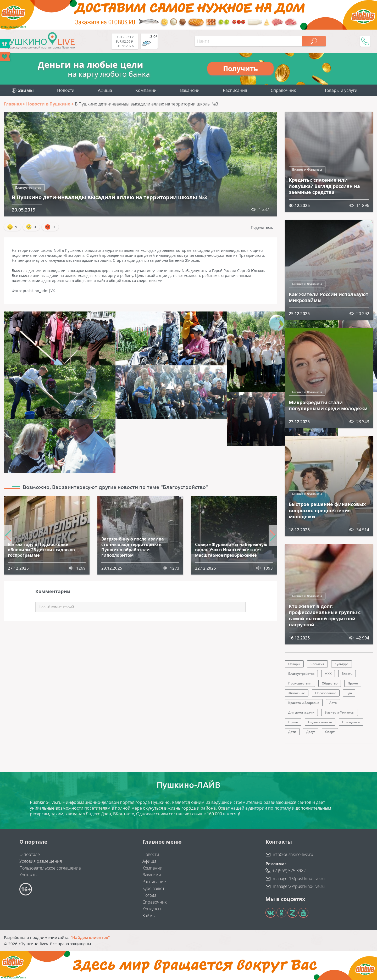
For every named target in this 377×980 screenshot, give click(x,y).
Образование (326, 693)
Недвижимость (320, 722)
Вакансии (190, 90)
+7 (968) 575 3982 (289, 871)
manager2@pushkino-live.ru (299, 886)
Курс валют (153, 888)
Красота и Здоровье (304, 703)
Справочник (283, 90)
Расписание (154, 882)
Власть (347, 674)
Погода (149, 895)
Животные (297, 693)
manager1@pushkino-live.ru (299, 878)
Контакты (28, 875)
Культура (342, 664)
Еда (349, 693)
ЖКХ (328, 674)
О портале (30, 854)
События (317, 664)
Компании (146, 90)
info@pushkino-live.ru (293, 854)
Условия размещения (41, 861)
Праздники (351, 722)
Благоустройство (28, 188)
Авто (333, 703)
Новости (66, 90)
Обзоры (294, 664)
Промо (353, 683)
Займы (149, 916)
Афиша (105, 90)
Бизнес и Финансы (307, 169)
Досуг (311, 732)
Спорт (330, 732)
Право (293, 722)
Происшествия (300, 683)
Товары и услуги (341, 90)
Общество (330, 683)
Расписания (235, 90)
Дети (292, 732)
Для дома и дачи (301, 712)
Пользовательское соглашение (50, 868)
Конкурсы (152, 909)
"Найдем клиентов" (90, 937)
